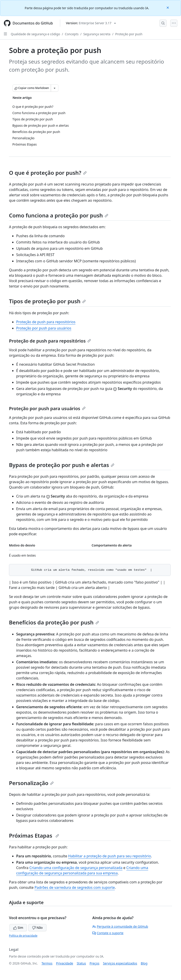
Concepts (72, 34)
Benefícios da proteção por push (54, 622)
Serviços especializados (120, 963)
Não (37, 928)
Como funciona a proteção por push (59, 215)
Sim (18, 928)
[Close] (168, 7)
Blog (144, 963)
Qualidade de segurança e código (35, 34)
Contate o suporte (108, 933)
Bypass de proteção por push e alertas (62, 465)
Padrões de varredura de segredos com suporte (75, 887)
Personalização (31, 783)
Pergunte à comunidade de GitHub (120, 926)
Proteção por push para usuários (44, 328)
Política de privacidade (23, 936)
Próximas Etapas (34, 835)
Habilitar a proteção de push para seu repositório (109, 856)
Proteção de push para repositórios (46, 322)
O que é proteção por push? (48, 173)
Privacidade (65, 963)
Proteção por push (129, 34)
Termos (47, 963)
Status (81, 963)
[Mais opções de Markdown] (55, 88)
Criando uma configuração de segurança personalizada (76, 868)
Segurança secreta (97, 34)
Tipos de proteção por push (47, 301)
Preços (95, 963)
